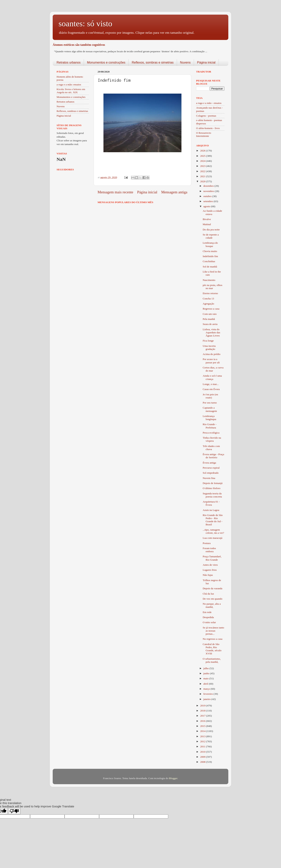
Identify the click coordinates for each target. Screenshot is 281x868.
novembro (209, 191)
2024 (203, 161)
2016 (203, 721)
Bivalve (207, 219)
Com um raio (210, 314)
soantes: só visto (85, 24)
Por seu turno (210, 403)
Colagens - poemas (206, 116)
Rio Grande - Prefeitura (210, 426)
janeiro (207, 699)
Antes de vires (210, 565)
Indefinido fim (210, 256)
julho (206, 668)
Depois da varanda (213, 588)
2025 (203, 156)
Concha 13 (208, 299)
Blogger (173, 778)
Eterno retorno (210, 293)
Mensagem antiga (174, 192)
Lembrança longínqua (209, 418)
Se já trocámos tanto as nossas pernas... (213, 631)
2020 (203, 181)
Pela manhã (209, 319)
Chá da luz (208, 594)
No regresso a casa (213, 639)
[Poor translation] (14, 811)
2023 (203, 166)
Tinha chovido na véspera (212, 439)
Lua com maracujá (213, 538)
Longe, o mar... (211, 384)
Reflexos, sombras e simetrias (153, 62)
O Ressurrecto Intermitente (204, 134)
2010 (203, 752)
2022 (203, 171)
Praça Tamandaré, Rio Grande (212, 558)
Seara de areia (210, 324)
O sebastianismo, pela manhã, (212, 660)
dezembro (209, 186)
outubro (208, 196)
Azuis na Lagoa (211, 510)
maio (206, 678)
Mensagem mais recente (115, 192)
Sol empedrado (211, 473)
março (207, 689)
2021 (203, 176)
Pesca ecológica (211, 433)
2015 (203, 726)
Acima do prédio (212, 354)
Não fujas (208, 575)
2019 (203, 706)
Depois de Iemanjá (213, 483)
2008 (203, 762)
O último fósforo (212, 488)
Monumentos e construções (106, 62)
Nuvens (185, 62)
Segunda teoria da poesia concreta (212, 495)
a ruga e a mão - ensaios (209, 103)
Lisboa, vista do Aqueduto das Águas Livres (212, 332)
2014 (203, 731)
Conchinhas (209, 261)
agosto (207, 206)
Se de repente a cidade (211, 236)
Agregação (208, 304)
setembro (209, 201)
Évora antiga (209, 463)
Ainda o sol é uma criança (212, 377)
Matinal (207, 224)
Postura (207, 543)
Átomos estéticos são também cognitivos (79, 45)
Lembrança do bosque (210, 244)
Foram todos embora (209, 550)
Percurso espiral (211, 468)
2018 (203, 711)
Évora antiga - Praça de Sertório (213, 456)
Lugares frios (210, 570)
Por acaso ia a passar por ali (211, 361)
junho (207, 673)
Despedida (208, 617)
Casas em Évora (211, 389)
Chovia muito (210, 251)
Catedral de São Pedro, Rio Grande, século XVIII (212, 649)
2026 (203, 151)
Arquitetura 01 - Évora (211, 503)
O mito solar (209, 622)
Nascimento (209, 280)
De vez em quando (213, 599)
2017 (203, 716)
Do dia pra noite (211, 230)
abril (206, 684)
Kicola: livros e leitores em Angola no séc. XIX (71, 91)
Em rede (207, 612)
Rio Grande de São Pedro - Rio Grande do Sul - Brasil (213, 520)
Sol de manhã (210, 267)
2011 (203, 746)
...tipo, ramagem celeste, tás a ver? (213, 531)
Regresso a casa (211, 309)
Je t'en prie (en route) (210, 396)
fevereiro (208, 694)
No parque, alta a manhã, (212, 605)
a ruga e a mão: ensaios (69, 84)
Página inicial (206, 62)
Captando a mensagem (210, 409)
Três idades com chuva (211, 448)
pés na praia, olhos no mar (213, 287)
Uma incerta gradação (209, 347)
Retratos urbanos (69, 62)
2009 (203, 757)
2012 (203, 741)
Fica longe (208, 341)
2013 (203, 736)
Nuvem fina (209, 478)
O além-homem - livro (208, 128)
